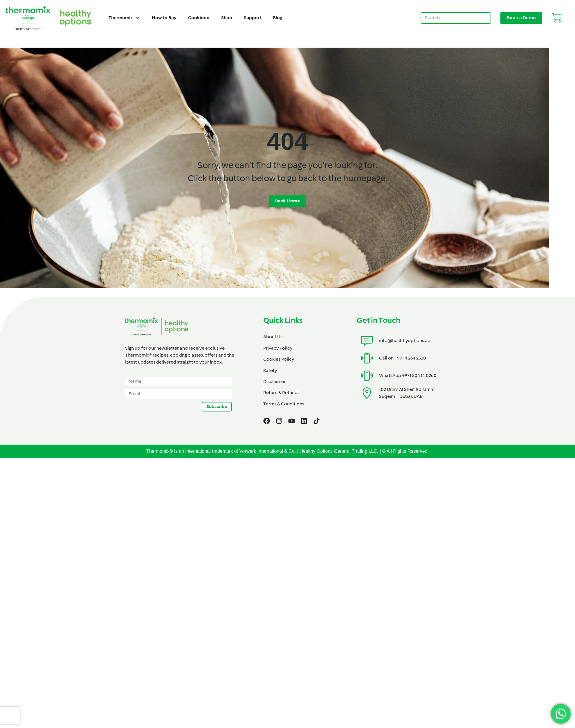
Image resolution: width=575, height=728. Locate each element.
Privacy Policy (278, 348)
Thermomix (124, 18)
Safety (270, 371)
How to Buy (164, 18)
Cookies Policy (279, 359)
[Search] (485, 18)
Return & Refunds (281, 393)
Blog (277, 18)
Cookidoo (199, 18)
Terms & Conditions (284, 404)
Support (253, 18)
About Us (273, 337)
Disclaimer (274, 382)
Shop (227, 18)
